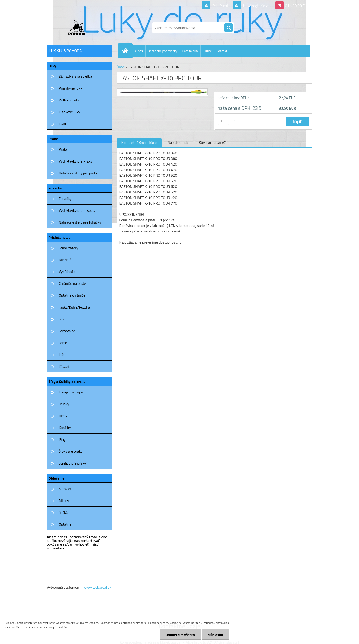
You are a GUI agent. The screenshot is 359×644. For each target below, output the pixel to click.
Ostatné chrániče (72, 295)
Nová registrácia (255, 6)
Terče (63, 343)
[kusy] (224, 121)
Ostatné (65, 524)
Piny (62, 439)
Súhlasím (216, 635)
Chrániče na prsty (72, 283)
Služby (207, 51)
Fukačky (65, 199)
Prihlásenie (221, 6)
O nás (139, 51)
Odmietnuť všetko (180, 635)
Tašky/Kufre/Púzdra (74, 307)
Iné (61, 355)
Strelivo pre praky (72, 463)
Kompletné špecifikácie (139, 143)
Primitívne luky (70, 88)
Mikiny (64, 501)
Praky (63, 149)
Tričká (63, 512)
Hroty (63, 416)
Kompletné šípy (71, 392)
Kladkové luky (70, 112)
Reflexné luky (69, 100)
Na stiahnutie (178, 143)
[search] (228, 28)
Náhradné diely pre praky (78, 173)
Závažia (65, 366)
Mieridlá (65, 260)
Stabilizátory (69, 248)
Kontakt (222, 51)
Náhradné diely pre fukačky (80, 222)
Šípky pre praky (71, 451)
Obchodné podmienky (163, 51)
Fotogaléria (190, 51)
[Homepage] (127, 51)
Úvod (121, 67)
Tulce (63, 319)
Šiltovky (65, 489)
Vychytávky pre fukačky (77, 210)
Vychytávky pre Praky (76, 161)
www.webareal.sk (97, 587)
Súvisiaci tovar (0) (213, 143)
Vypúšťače (67, 272)
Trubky (64, 404)
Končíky (65, 428)
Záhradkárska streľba (75, 76)
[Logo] (79, 28)
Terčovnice (67, 331)
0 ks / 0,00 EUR (297, 6)
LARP (63, 124)
